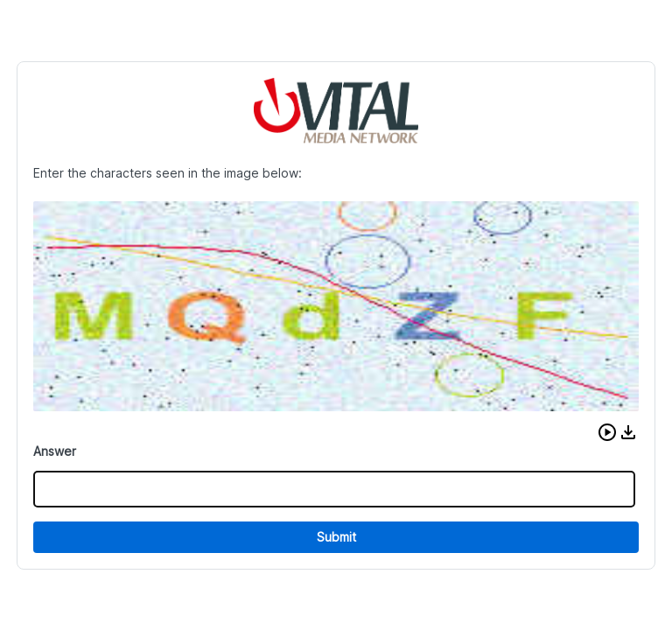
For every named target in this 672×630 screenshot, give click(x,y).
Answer (55, 451)
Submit (336, 537)
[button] (607, 432)
